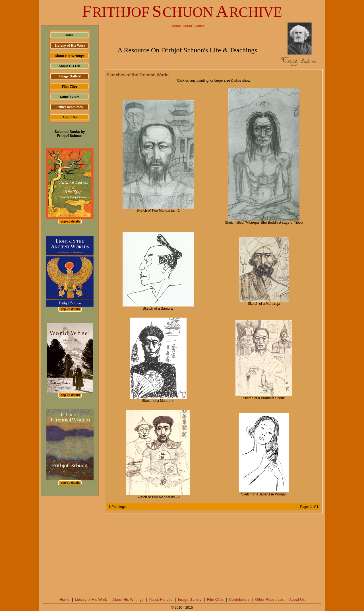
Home (65, 599)
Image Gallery (190, 599)
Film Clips (215, 599)
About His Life (161, 599)
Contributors (239, 599)
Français (176, 26)
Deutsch (199, 26)
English (188, 26)
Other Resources (269, 599)
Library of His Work (91, 599)
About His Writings (128, 599)
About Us (297, 599)
